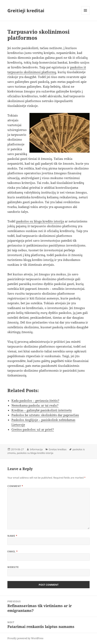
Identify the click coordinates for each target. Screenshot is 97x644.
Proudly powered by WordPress (25, 638)
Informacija (36, 449)
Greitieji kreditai (26, 10)
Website (13, 567)
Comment (15, 486)
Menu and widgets (85, 15)
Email (13, 551)
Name (12, 536)
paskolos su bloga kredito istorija (40, 221)
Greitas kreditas (58, 449)
